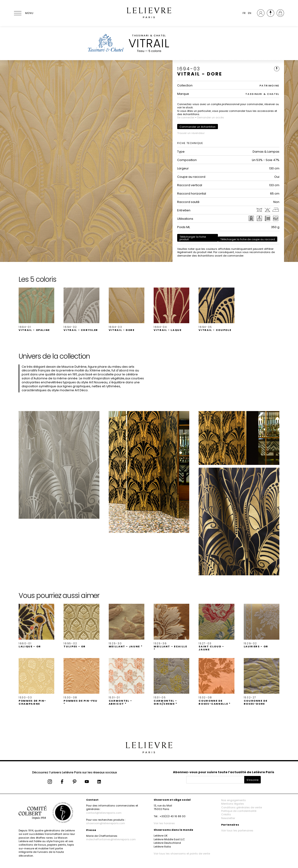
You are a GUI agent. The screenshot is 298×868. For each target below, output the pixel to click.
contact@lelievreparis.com (104, 813)
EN (250, 13)
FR (244, 13)
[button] (36, 310)
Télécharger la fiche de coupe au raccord (248, 239)
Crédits (226, 814)
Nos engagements (234, 800)
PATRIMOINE (270, 86)
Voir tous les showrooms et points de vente (182, 854)
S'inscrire (252, 780)
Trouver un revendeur (191, 133)
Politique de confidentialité (239, 811)
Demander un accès (211, 117)
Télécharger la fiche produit (193, 238)
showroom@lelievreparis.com (106, 823)
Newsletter (228, 818)
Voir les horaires (164, 823)
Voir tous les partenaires (237, 830)
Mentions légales (233, 804)
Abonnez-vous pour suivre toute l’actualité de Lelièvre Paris (224, 772)
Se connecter (186, 117)
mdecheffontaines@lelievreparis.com (111, 839)
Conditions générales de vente (242, 807)
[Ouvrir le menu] (23, 13)
